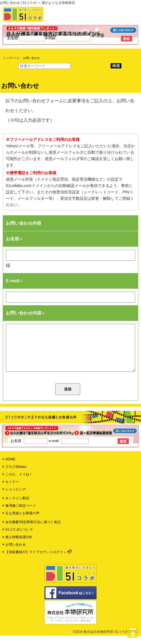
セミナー (11, 490)
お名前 (26, 38)
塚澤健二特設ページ (19, 514)
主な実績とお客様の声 (21, 521)
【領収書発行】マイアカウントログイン (35, 560)
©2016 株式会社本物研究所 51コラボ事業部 (105, 640)
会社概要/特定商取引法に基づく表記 (32, 530)
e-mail (68, 38)
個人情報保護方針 (18, 545)
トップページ (11, 58)
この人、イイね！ (18, 483)
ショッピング (14, 498)
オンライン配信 (16, 506)
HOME (9, 468)
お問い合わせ (14, 553)
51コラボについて (18, 538)
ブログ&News (15, 475)
